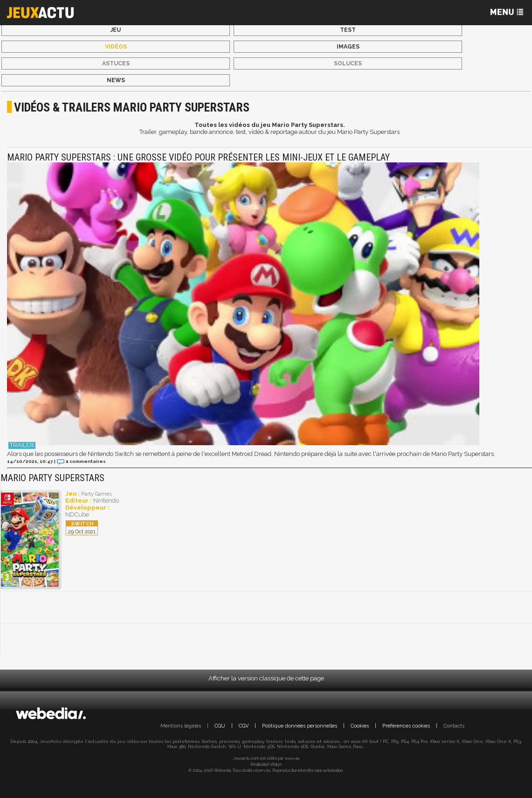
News (116, 80)
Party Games (96, 494)
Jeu (116, 30)
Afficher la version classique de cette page (266, 678)
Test (348, 30)
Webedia (292, 758)
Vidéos (116, 47)
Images (348, 47)
